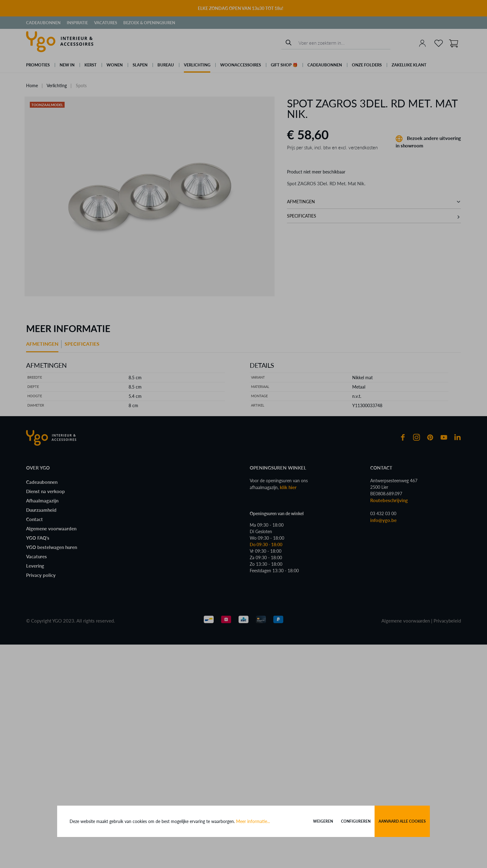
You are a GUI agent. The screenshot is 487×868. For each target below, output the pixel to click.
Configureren (356, 821)
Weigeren (323, 821)
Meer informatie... (253, 821)
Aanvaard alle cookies (402, 821)
